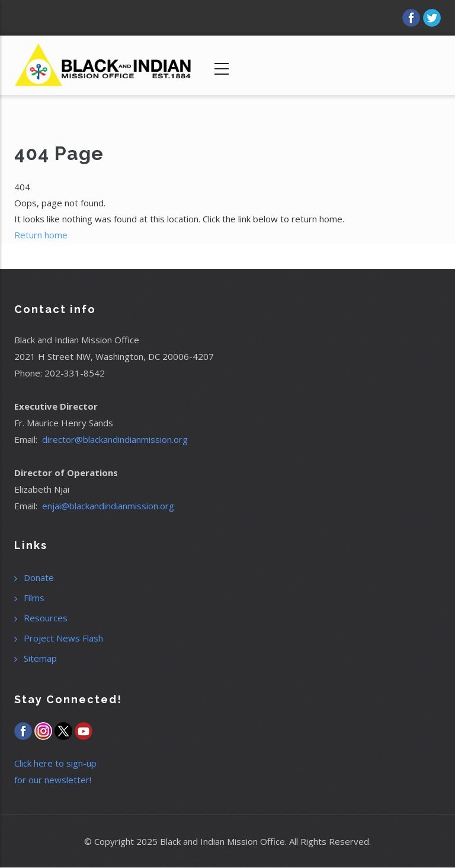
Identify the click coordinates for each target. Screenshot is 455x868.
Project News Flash (63, 638)
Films (34, 598)
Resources (46, 618)
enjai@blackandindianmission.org (108, 506)
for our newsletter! (53, 780)
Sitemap (40, 658)
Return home (41, 235)
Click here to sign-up (55, 763)
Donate (39, 577)
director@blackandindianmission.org (115, 439)
